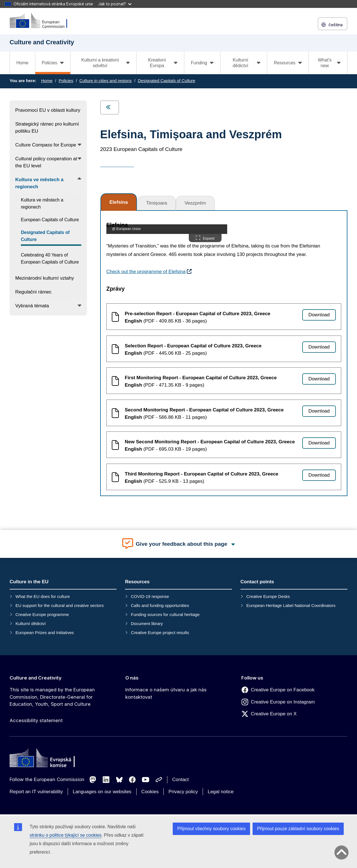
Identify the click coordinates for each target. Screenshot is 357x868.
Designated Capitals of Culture (166, 81)
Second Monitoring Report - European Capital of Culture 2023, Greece (204, 410)
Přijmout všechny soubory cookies (211, 829)
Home (22, 63)
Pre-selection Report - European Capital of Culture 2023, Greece (198, 314)
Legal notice (221, 792)
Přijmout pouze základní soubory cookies (298, 829)
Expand (205, 238)
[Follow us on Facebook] (132, 780)
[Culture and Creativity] (42, 21)
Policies (66, 81)
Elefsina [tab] (119, 202)
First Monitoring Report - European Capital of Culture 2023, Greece (201, 378)
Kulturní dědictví (31, 623)
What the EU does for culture (43, 596)
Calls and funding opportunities (160, 605)
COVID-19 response (150, 596)
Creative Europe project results (160, 633)
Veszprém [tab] (195, 203)
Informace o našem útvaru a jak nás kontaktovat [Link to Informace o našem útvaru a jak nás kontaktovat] (166, 693)
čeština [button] (333, 25)
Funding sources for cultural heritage (165, 614)
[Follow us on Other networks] (159, 780)
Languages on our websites (102, 792)
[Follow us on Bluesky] (119, 780)
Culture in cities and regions (105, 81)
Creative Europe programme (42, 614)
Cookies (150, 792)
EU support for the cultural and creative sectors (60, 605)
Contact (180, 780)
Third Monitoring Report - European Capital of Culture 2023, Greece (202, 474)
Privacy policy (183, 792)
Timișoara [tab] (157, 203)
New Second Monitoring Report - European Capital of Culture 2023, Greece (210, 442)
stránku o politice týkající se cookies (65, 835)
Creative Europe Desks (268, 596)
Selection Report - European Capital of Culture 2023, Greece (193, 346)
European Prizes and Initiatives (45, 633)
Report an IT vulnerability (36, 792)
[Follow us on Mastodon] (93, 780)
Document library (147, 623)
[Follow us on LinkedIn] (106, 780)
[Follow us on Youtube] (146, 780)
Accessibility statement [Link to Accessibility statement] (36, 720)
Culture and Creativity (36, 678)
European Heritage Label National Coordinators (291, 605)
